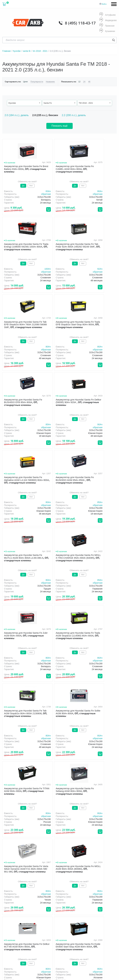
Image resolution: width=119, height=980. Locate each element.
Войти (104, 4)
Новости (63, 899)
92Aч (35, 269)
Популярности (36, 82)
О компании (52, 895)
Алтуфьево (107, 15)
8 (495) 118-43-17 (80, 23)
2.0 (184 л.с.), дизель (17, 115)
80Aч (74, 191)
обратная (33, 194)
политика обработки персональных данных (17, 911)
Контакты (77, 899)
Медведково (108, 20)
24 (83, 82)
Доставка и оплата (73, 895)
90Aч (74, 347)
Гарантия (93, 895)
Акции (107, 895)
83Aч (35, 191)
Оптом (49, 899)
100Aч (112, 191)
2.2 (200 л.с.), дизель (74, 115)
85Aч (35, 347)
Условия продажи (10, 910)
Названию (50, 82)
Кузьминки (107, 31)
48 (88, 82)
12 (79, 82)
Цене (25, 82)
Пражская (107, 26)
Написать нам (81, 927)
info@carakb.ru (90, 924)
